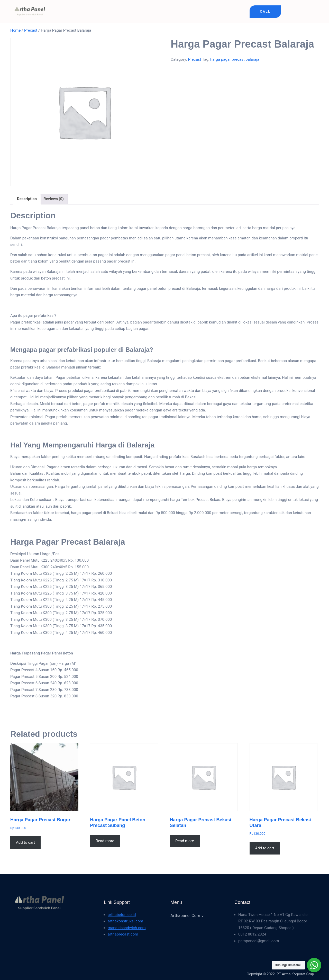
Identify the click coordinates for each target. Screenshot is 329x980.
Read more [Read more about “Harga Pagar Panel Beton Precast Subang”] (105, 841)
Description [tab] (27, 199)
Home (15, 30)
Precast (31, 30)
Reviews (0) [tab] (54, 199)
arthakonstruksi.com (125, 921)
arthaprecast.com (123, 934)
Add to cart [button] (25, 842)
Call (265, 12)
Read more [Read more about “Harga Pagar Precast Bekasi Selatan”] (185, 841)
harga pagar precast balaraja (235, 59)
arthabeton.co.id (122, 915)
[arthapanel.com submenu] (203, 916)
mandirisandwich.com (127, 928)
